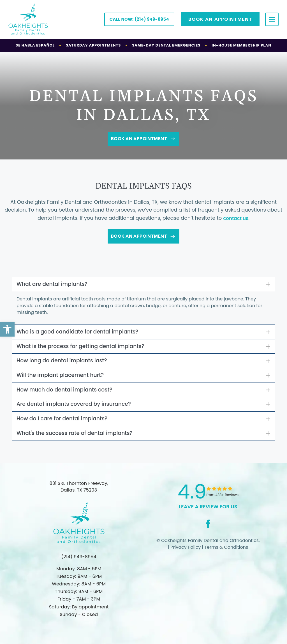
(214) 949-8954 (79, 557)
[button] (7, 329)
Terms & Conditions (226, 553)
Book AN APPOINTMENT (220, 19)
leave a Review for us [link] (208, 512)
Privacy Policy (185, 553)
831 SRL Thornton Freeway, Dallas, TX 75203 (79, 492)
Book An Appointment (143, 139)
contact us (236, 218)
